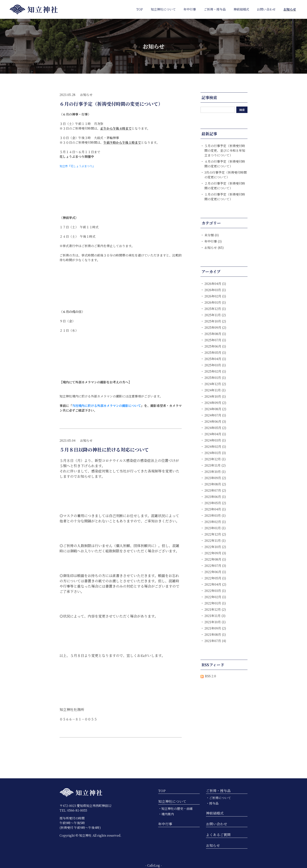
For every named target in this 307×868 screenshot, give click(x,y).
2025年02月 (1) (215, 371)
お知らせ (86, 95)
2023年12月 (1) (215, 459)
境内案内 (168, 814)
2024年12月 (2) (215, 384)
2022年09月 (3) (215, 553)
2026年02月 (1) (215, 296)
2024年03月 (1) (215, 440)
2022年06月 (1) (215, 572)
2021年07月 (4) (215, 641)
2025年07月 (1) (215, 340)
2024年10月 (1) (215, 396)
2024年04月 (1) (215, 434)
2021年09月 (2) (215, 628)
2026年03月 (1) (215, 290)
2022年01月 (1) (215, 603)
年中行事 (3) (213, 241)
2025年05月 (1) (215, 353)
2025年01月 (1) (215, 378)
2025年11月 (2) (215, 315)
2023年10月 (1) (215, 472)
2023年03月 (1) (215, 515)
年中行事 (165, 824)
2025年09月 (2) (215, 327)
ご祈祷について (220, 798)
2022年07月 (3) (215, 566)
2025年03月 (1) (215, 365)
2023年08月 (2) (215, 484)
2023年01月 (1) (215, 528)
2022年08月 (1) (215, 559)
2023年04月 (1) (215, 509)
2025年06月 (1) (215, 346)
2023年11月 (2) (215, 465)
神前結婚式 (215, 813)
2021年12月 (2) (215, 609)
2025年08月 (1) (215, 334)
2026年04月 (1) (215, 284)
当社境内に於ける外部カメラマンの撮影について (107, 406)
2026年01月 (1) (215, 302)
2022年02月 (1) (215, 597)
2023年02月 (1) (215, 522)
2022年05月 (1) (215, 578)
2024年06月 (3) (215, 421)
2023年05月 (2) (215, 503)
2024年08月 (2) (215, 409)
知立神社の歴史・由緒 (177, 809)
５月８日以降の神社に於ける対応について (104, 449)
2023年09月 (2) (215, 478)
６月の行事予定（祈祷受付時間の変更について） (111, 104)
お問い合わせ (217, 824)
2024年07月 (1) (215, 415)
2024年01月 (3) (215, 453)
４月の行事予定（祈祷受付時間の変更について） (225, 164)
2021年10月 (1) (215, 622)
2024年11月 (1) (215, 390)
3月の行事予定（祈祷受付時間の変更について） (226, 175)
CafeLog (154, 865)
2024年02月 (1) (215, 447)
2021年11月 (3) (215, 616)
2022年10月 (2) (215, 547)
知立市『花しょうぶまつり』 (77, 166)
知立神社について (172, 801)
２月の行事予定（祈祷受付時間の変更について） (225, 186)
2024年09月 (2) (215, 403)
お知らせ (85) (214, 248)
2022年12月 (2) (215, 534)
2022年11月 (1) (215, 541)
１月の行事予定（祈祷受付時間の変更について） (225, 197)
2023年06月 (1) (215, 497)
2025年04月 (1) (215, 359)
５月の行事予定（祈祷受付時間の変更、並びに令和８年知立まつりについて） (225, 150)
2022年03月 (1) (215, 591)
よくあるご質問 (218, 835)
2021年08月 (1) (215, 635)
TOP (162, 791)
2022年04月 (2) (215, 584)
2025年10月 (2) (215, 321)
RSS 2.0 (208, 676)
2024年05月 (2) (215, 428)
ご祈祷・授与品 (218, 791)
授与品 (214, 803)
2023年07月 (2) (215, 490)
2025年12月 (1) (215, 309)
